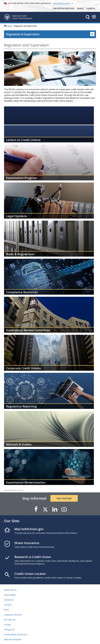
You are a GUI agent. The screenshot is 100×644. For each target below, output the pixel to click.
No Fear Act (10, 620)
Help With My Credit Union (63, 8)
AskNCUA (9, 600)
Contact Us (90, 8)
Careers (8, 605)
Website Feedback (13, 639)
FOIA (6, 610)
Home (10, 26)
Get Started (64, 498)
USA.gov (8, 630)
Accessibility (10, 595)
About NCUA (10, 590)
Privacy (7, 625)
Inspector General (13, 615)
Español (80, 8)
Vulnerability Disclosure (16, 634)
